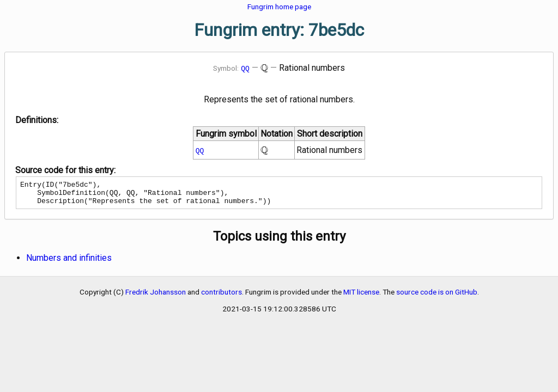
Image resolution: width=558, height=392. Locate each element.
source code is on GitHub (437, 297)
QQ (245, 68)
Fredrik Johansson (156, 297)
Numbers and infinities (69, 263)
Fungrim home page (279, 7)
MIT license (361, 297)
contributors (222, 297)
